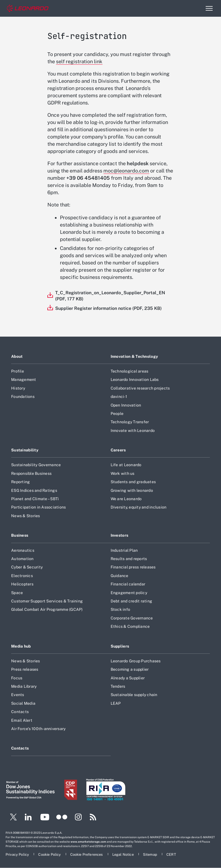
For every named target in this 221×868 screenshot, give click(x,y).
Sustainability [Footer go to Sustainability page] (25, 450)
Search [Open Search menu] (197, 8)
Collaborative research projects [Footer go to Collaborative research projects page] (140, 388)
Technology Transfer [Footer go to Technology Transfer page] (130, 422)
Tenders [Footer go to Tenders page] (118, 686)
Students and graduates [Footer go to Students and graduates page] (133, 482)
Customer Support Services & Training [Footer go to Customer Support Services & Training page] (47, 601)
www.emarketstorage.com (88, 842)
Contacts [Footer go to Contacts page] (20, 712)
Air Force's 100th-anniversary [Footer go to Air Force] (38, 729)
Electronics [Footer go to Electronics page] (22, 576)
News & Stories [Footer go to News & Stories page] (26, 516)
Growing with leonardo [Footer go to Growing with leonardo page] (132, 490)
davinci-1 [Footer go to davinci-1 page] (119, 397)
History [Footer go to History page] (18, 388)
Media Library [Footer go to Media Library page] (24, 686)
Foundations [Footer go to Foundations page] (23, 397)
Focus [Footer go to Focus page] (17, 678)
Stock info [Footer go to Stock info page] (121, 609)
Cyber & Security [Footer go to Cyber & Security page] (27, 567)
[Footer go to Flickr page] (62, 818)
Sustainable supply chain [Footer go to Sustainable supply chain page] (134, 695)
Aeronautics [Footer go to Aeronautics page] (23, 550)
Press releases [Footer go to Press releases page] (25, 669)
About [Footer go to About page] (17, 356)
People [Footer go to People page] (117, 414)
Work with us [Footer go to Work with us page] (123, 473)
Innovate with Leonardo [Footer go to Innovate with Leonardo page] (133, 431)
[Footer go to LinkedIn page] (28, 818)
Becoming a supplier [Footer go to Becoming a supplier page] (130, 669)
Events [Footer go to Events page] (18, 695)
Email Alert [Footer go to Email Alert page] (22, 720)
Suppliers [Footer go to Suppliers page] (120, 646)
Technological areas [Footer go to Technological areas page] (130, 371)
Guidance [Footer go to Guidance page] (120, 576)
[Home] (28, 8)
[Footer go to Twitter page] (11, 818)
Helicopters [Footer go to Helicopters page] (22, 584)
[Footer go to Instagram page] (78, 818)
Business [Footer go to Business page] (20, 535)
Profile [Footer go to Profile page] (18, 371)
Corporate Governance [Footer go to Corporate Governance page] (132, 618)
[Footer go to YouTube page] (45, 818)
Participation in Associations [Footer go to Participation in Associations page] (38, 507)
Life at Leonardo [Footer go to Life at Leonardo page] (126, 465)
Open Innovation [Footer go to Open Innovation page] (126, 405)
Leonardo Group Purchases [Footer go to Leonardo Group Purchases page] (136, 661)
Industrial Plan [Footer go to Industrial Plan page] (124, 550)
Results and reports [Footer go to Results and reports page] (129, 559)
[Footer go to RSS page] (93, 818)
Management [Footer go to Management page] (24, 380)
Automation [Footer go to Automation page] (22, 559)
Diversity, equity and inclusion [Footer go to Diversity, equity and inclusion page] (139, 507)
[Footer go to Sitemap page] (150, 854)
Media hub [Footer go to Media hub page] (21, 646)
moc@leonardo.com (126, 171)
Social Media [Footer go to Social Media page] (23, 703)
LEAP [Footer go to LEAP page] (116, 703)
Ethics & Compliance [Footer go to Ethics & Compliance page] (130, 626)
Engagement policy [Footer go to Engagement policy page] (129, 593)
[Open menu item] (209, 8)
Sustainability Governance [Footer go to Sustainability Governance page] (36, 465)
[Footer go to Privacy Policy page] (18, 854)
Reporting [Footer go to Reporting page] (20, 482)
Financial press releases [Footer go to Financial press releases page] (133, 567)
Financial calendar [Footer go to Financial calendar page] (128, 584)
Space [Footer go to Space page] (17, 593)
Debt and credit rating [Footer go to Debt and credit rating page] (132, 601)
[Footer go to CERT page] (171, 854)
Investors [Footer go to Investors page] (120, 535)
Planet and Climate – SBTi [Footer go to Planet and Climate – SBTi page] (35, 499)
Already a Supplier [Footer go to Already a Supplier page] (128, 678)
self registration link (79, 61)
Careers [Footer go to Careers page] (118, 450)
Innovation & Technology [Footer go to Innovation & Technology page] (134, 356)
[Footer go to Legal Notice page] (123, 854)
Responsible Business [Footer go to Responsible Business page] (31, 473)
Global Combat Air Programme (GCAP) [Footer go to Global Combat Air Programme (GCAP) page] (47, 609)
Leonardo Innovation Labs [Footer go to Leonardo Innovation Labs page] (135, 380)
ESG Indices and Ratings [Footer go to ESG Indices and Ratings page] (34, 490)
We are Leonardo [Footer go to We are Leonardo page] (126, 499)
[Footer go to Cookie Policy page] (50, 854)
